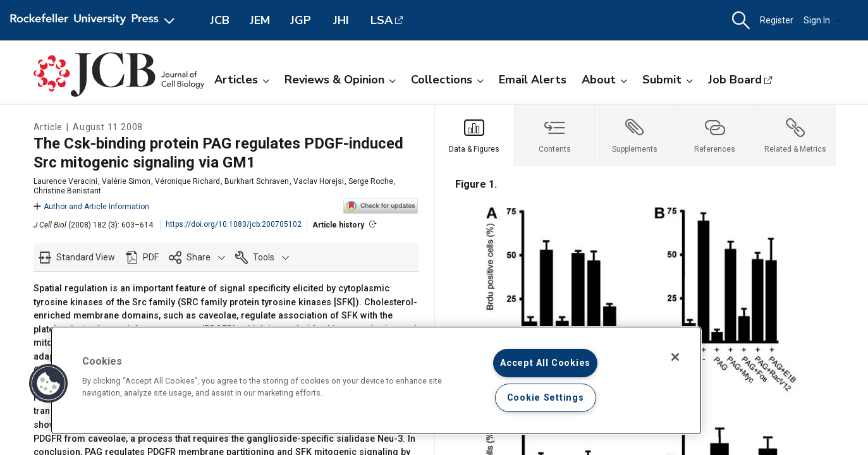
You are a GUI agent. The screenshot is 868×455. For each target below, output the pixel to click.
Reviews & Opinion (340, 80)
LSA (382, 20)
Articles (242, 80)
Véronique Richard (187, 181)
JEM (260, 20)
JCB (220, 20)
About (604, 80)
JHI (341, 20)
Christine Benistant (67, 191)
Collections (447, 80)
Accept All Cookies (545, 363)
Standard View (86, 257)
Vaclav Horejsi (319, 181)
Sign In (822, 20)
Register (777, 20)
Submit (668, 80)
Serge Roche (371, 181)
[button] (741, 21)
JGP (301, 20)
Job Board (735, 80)
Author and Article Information (91, 207)
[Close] (675, 357)
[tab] (475, 135)
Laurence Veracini (65, 181)
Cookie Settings (546, 398)
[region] (376, 380)
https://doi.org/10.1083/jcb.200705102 (234, 224)
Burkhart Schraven (257, 181)
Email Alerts (533, 80)
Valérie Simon (126, 181)
